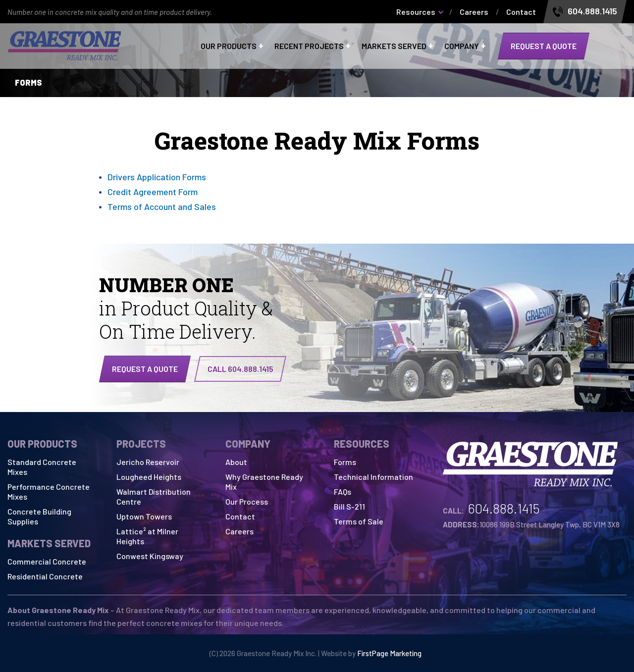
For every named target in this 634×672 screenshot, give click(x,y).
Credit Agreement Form (153, 192)
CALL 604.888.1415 (240, 369)
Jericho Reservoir (148, 462)
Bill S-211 (349, 506)
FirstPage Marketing (389, 653)
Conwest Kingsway (150, 556)
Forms (345, 462)
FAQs (343, 491)
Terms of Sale (359, 521)
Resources (416, 12)
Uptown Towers (144, 516)
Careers (474, 12)
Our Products (229, 46)
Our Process (247, 501)
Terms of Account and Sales (162, 207)
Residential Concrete (45, 576)
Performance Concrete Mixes (49, 491)
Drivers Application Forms (157, 177)
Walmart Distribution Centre (154, 496)
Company (462, 46)
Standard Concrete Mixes (42, 467)
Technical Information (373, 477)
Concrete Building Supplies (39, 516)
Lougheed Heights (149, 477)
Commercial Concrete (47, 561)
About (236, 462)
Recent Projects (309, 46)
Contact (521, 12)
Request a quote (544, 46)
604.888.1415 (592, 11)
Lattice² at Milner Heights (147, 536)
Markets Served (394, 46)
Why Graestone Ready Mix (264, 482)
